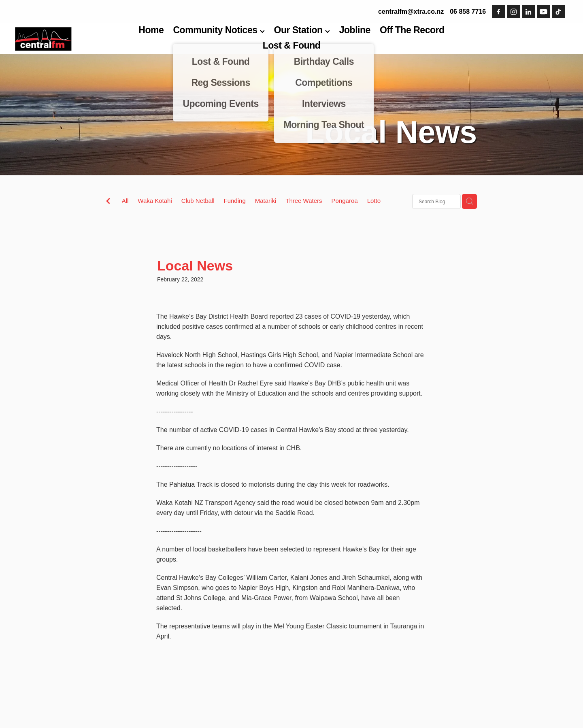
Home (151, 30)
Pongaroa (345, 201)
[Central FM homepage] (70, 39)
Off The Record (412, 30)
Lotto (374, 201)
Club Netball (198, 201)
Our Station (302, 30)
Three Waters (304, 201)
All (125, 201)
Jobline (355, 30)
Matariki (266, 201)
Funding (235, 201)
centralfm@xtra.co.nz (411, 12)
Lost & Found (292, 45)
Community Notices (219, 30)
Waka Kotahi (155, 201)
